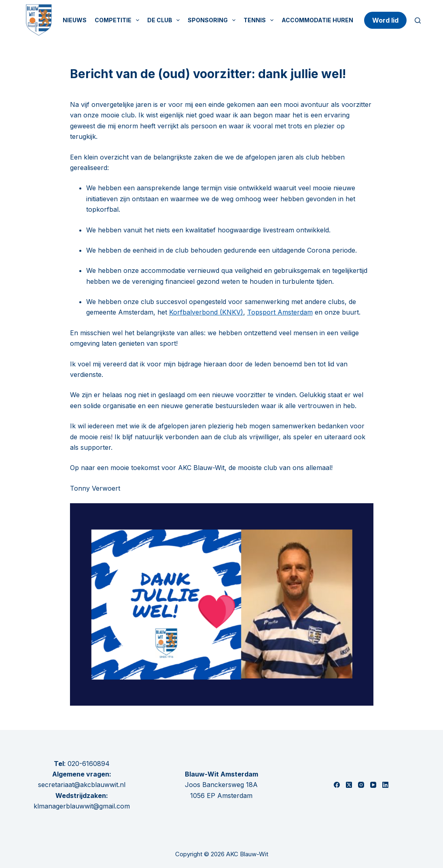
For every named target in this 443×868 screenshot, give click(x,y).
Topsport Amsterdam (280, 312)
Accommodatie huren (317, 20)
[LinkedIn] (385, 785)
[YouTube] (373, 785)
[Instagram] (361, 785)
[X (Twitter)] (349, 785)
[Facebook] (337, 785)
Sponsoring (213, 20)
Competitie (119, 20)
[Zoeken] (418, 20)
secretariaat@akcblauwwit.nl (82, 785)
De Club (165, 20)
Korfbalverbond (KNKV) (206, 312)
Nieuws (75, 20)
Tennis (260, 20)
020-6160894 (89, 764)
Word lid (385, 20)
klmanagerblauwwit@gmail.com (82, 806)
